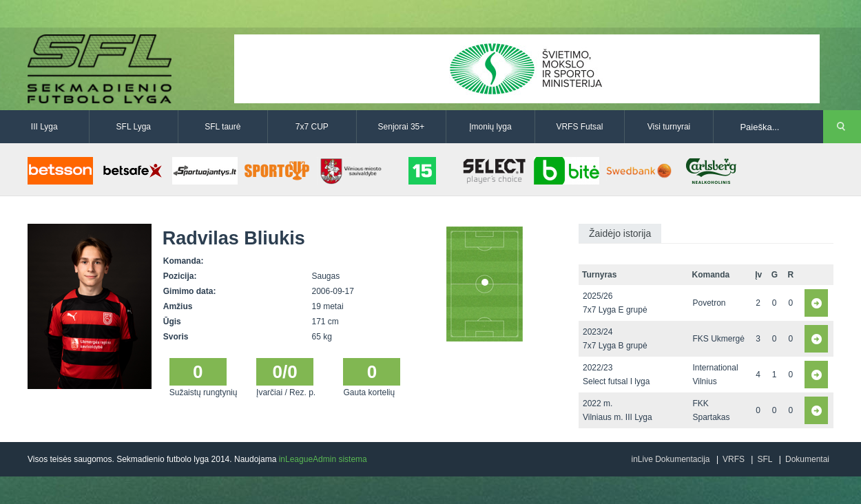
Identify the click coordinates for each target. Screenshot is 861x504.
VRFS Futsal (579, 127)
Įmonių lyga (490, 127)
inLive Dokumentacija (670, 459)
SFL (765, 459)
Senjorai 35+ (402, 127)
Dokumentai (807, 459)
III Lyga (44, 127)
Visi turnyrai (669, 127)
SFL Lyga (134, 127)
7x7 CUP (312, 127)
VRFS (734, 459)
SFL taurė (222, 127)
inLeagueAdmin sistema (323, 459)
